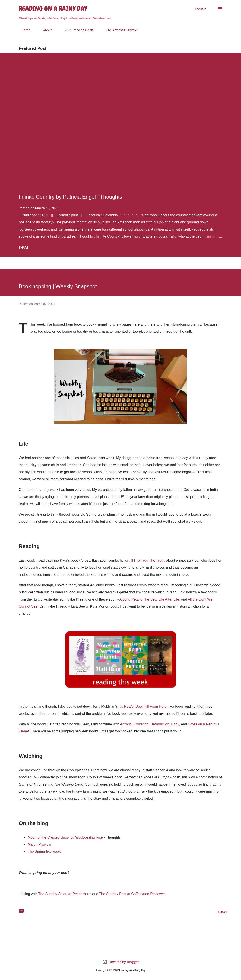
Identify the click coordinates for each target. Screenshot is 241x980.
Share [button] (24, 247)
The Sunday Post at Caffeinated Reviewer (132, 894)
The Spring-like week (44, 851)
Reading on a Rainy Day (53, 9)
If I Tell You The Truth (148, 560)
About (45, 30)
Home (23, 30)
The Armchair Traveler (119, 30)
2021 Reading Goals (76, 30)
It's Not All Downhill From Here (143, 706)
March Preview (39, 844)
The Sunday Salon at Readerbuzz (65, 894)
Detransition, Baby (165, 724)
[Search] (200, 9)
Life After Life (169, 599)
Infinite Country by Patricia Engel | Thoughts (70, 197)
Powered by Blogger (120, 962)
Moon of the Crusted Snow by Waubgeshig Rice (65, 837)
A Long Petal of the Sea (138, 599)
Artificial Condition (134, 724)
